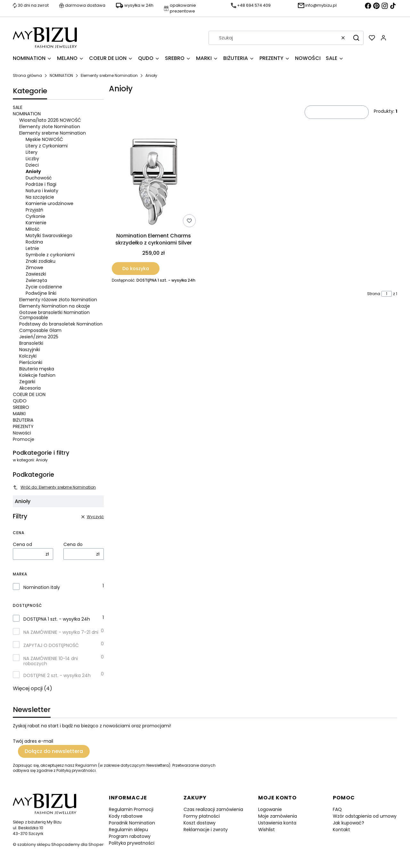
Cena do (73, 544)
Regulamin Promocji (131, 809)
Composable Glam (40, 330)
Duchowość (39, 178)
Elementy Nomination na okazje (55, 306)
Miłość (33, 229)
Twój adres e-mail (33, 741)
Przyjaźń (34, 210)
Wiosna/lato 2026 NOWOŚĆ (50, 120)
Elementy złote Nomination (50, 127)
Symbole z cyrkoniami (50, 255)
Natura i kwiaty (42, 191)
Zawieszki (36, 274)
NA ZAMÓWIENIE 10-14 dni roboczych (51, 661)
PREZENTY (23, 426)
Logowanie (270, 809)
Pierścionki (31, 362)
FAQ (337, 809)
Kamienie (36, 223)
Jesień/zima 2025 (39, 337)
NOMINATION (61, 75)
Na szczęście (40, 197)
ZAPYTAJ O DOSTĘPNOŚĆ (51, 645)
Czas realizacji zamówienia (213, 809)
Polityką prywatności (76, 770)
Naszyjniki (30, 350)
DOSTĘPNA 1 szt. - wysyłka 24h (57, 619)
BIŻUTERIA (23, 420)
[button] (356, 38)
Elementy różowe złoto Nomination (58, 300)
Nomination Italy (42, 587)
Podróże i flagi (41, 184)
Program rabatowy (130, 836)
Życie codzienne (44, 287)
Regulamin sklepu (128, 830)
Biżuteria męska (37, 369)
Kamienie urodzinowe (49, 203)
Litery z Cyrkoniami (47, 146)
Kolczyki (28, 356)
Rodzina (34, 242)
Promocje (24, 439)
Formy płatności (202, 816)
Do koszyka (136, 269)
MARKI (19, 414)
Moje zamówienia (278, 816)
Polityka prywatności (132, 843)
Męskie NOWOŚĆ (44, 139)
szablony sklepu (34, 844)
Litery (32, 152)
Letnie (32, 248)
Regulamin (86, 765)
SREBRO (21, 407)
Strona (374, 294)
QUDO (20, 401)
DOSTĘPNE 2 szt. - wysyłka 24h (57, 675)
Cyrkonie (35, 216)
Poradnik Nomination (132, 823)
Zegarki (27, 382)
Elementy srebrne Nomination (109, 75)
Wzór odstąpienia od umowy (365, 816)
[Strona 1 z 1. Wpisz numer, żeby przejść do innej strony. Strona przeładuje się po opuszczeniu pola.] (387, 294)
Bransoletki (31, 343)
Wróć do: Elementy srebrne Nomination (54, 487)
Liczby (32, 159)
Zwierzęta (36, 280)
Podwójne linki (41, 293)
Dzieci (32, 165)
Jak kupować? (348, 823)
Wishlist (266, 830)
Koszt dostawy (200, 823)
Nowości (22, 433)
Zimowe (34, 268)
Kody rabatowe (126, 816)
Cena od (22, 544)
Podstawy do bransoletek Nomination (61, 324)
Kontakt (341, 830)
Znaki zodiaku (41, 261)
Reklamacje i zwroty (206, 830)
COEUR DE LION (29, 394)
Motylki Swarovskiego (49, 236)
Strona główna (27, 75)
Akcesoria (30, 388)
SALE (18, 107)
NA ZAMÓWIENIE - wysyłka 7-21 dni (61, 632)
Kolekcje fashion (37, 375)
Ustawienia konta (277, 823)
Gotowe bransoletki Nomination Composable (54, 315)
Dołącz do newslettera (54, 751)
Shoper (96, 844)
